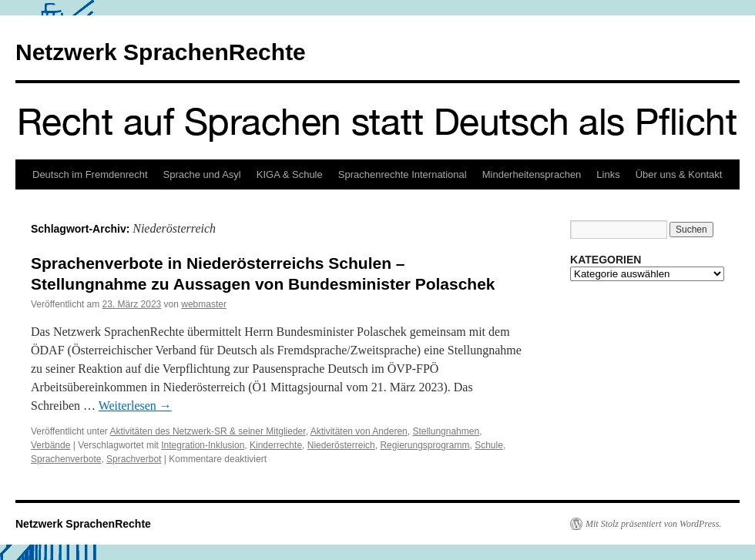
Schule (489, 445)
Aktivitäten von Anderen (359, 431)
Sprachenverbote (66, 459)
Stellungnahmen (446, 431)
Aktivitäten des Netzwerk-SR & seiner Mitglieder (208, 431)
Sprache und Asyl (202, 174)
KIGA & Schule (290, 174)
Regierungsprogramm (424, 445)
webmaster (204, 304)
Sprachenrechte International (403, 174)
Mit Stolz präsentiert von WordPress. (653, 524)
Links (608, 174)
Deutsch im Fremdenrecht (90, 174)
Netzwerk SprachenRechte (161, 52)
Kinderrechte (276, 445)
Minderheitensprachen (532, 174)
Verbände (50, 445)
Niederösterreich (341, 445)
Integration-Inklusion (203, 445)
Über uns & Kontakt (679, 174)
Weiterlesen (135, 406)
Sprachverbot (134, 459)
